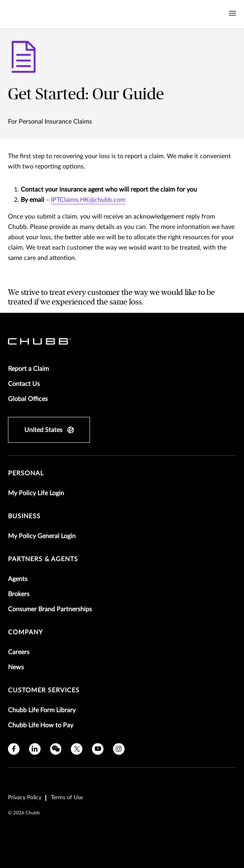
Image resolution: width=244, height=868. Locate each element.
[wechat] (56, 749)
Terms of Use (67, 798)
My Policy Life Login (36, 493)
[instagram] (119, 749)
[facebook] (14, 749)
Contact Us (24, 384)
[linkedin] (35, 749)
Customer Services (44, 690)
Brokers (19, 594)
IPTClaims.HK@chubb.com (88, 200)
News (16, 667)
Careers (19, 652)
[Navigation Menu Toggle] (232, 14)
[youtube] (98, 749)
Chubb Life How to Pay (41, 725)
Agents (18, 579)
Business (24, 516)
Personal (26, 473)
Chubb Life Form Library (42, 710)
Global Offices (28, 399)
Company (25, 632)
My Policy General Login (42, 536)
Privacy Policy (25, 798)
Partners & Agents (43, 559)
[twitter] (77, 749)
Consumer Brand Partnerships (50, 609)
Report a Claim (28, 369)
